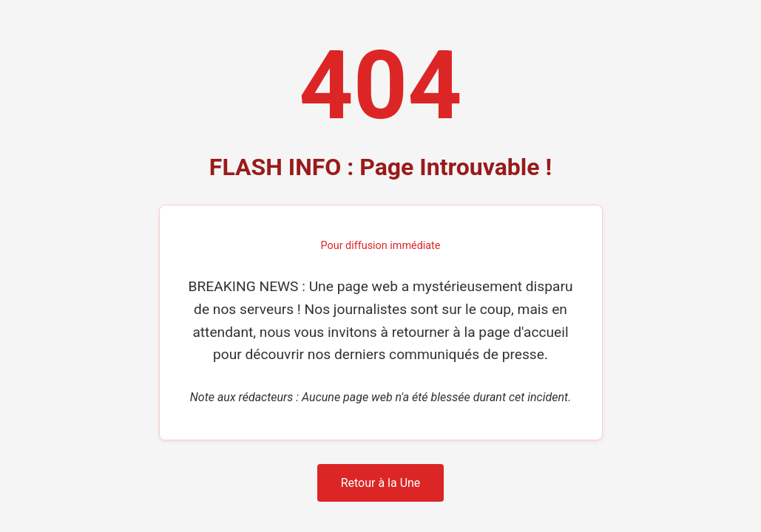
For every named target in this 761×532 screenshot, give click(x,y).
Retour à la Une (381, 483)
